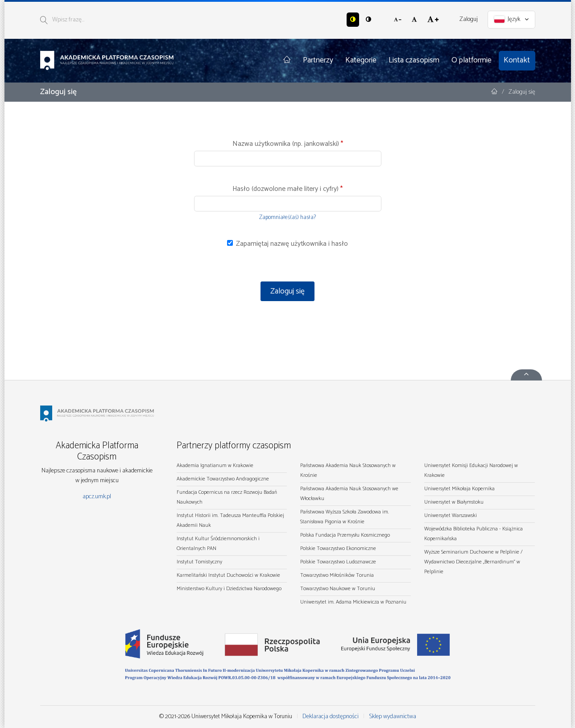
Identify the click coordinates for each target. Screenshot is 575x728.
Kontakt (517, 60)
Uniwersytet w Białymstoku (454, 502)
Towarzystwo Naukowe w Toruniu (338, 589)
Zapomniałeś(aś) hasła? (287, 217)
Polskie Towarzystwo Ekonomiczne (338, 548)
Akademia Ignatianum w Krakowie (215, 465)
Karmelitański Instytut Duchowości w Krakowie (228, 575)
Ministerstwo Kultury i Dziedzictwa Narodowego (229, 589)
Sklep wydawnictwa (393, 717)
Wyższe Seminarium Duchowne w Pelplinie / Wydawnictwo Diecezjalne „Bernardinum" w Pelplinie (473, 562)
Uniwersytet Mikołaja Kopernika (459, 489)
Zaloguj (469, 19)
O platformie (472, 60)
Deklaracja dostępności (331, 717)
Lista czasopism (414, 60)
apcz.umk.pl (97, 497)
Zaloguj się (287, 291)
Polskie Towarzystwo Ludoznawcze (338, 562)
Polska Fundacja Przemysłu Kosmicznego (345, 535)
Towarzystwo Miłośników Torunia (337, 575)
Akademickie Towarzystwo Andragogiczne (223, 479)
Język (511, 19)
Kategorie (361, 60)
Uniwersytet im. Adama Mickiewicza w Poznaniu (353, 602)
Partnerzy (318, 60)
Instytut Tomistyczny (199, 562)
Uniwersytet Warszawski (451, 515)
